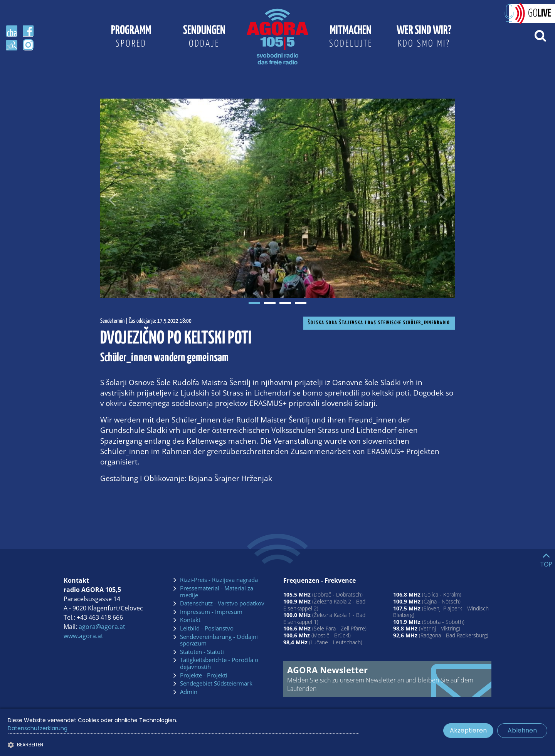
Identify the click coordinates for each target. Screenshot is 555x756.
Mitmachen (351, 38)
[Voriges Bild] (112, 198)
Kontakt (190, 620)
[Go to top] (546, 558)
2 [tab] (270, 303)
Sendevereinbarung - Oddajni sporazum (219, 640)
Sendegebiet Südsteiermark (216, 684)
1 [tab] (254, 303)
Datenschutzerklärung (38, 728)
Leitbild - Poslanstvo (207, 629)
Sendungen (204, 38)
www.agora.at (83, 636)
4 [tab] (301, 303)
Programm (131, 38)
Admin (189, 692)
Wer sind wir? (424, 38)
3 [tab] (285, 303)
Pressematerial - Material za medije (217, 592)
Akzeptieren (468, 730)
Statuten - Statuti (202, 652)
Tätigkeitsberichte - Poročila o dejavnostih (219, 663)
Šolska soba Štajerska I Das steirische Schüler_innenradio (379, 323)
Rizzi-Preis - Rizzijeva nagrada (219, 580)
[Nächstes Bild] (443, 198)
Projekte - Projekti (204, 676)
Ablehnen (522, 730)
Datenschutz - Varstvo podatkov (222, 603)
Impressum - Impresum (211, 612)
